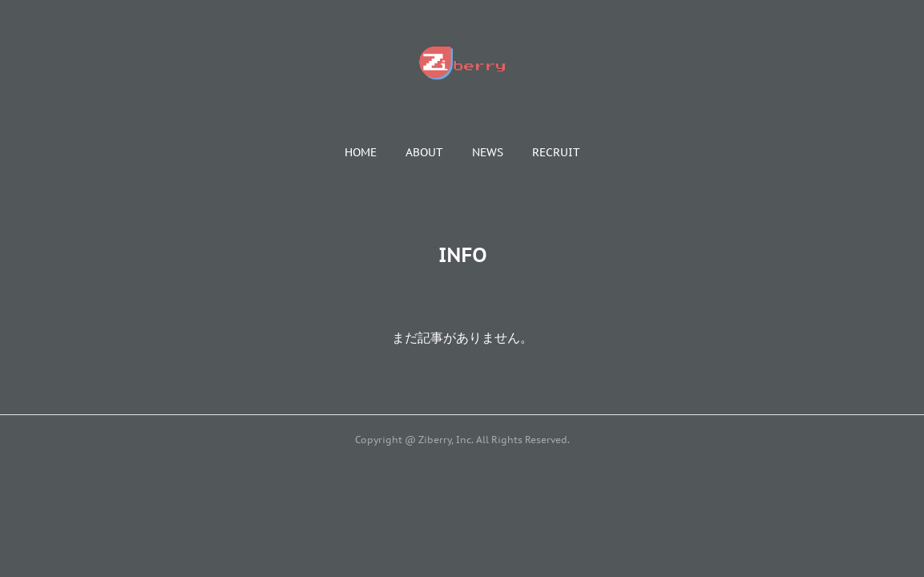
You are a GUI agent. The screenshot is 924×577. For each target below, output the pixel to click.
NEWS (488, 152)
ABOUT (424, 152)
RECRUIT (556, 152)
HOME (361, 152)
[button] (361, 152)
